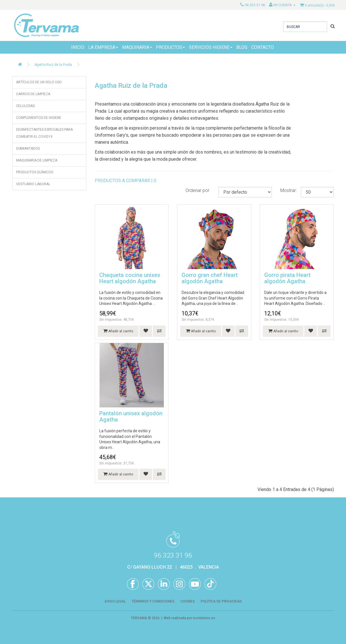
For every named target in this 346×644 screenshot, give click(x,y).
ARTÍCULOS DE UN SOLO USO (39, 82)
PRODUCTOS (170, 47)
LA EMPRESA (103, 47)
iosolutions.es (204, 618)
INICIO (78, 47)
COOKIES (188, 601)
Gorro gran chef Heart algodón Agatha (210, 278)
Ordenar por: (198, 190)
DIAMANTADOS (28, 149)
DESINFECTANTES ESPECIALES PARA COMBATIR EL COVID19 (44, 133)
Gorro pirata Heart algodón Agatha (287, 278)
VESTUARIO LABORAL (33, 184)
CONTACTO (263, 47)
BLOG (242, 47)
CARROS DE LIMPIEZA (33, 94)
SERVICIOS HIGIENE (211, 47)
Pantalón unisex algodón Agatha (131, 416)
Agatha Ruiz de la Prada (53, 65)
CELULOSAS (25, 106)
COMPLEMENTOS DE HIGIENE (39, 118)
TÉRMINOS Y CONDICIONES (153, 601)
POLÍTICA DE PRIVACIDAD (221, 601)
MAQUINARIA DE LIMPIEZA (37, 160)
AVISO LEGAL (115, 601)
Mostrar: (288, 190)
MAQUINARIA (137, 47)
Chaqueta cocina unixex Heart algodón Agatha (130, 278)
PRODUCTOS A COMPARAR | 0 (125, 181)
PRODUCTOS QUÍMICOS (35, 172)
